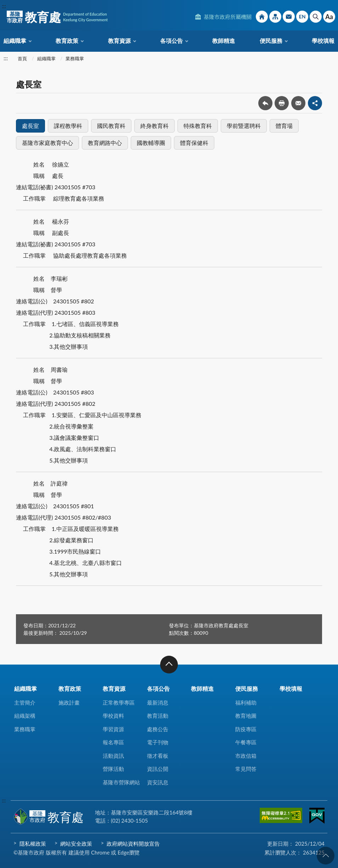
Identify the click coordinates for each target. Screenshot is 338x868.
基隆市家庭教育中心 (47, 143)
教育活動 (158, 716)
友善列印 (282, 103)
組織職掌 (15, 41)
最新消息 (158, 702)
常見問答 (246, 769)
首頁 (22, 58)
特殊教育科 (198, 126)
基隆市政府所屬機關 (228, 17)
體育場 (284, 126)
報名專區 (113, 742)
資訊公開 (158, 769)
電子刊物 (158, 742)
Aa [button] (329, 17)
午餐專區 (246, 742)
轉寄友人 (298, 103)
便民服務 (271, 41)
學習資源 (113, 729)
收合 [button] (169, 665)
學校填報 (323, 41)
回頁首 (326, 856)
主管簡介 (25, 702)
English (302, 17)
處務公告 (158, 729)
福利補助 (246, 702)
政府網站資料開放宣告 (133, 844)
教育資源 (119, 41)
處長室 (30, 126)
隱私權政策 (33, 844)
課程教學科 (68, 126)
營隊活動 (113, 769)
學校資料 (113, 716)
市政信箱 (289, 17)
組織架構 (25, 716)
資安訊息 (158, 782)
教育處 (57, 17)
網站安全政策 (76, 844)
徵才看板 (158, 756)
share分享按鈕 (315, 103)
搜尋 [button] (316, 17)
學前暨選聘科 (244, 126)
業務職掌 (75, 58)
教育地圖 (246, 716)
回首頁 (262, 17)
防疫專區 (246, 729)
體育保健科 (194, 143)
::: (4, 6)
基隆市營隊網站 (121, 782)
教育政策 (67, 41)
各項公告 (171, 41)
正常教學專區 (119, 702)
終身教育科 (154, 126)
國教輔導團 (151, 143)
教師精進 (224, 41)
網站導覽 (275, 17)
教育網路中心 (105, 143)
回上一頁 (265, 103)
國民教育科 (111, 126)
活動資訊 (113, 756)
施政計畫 (69, 702)
